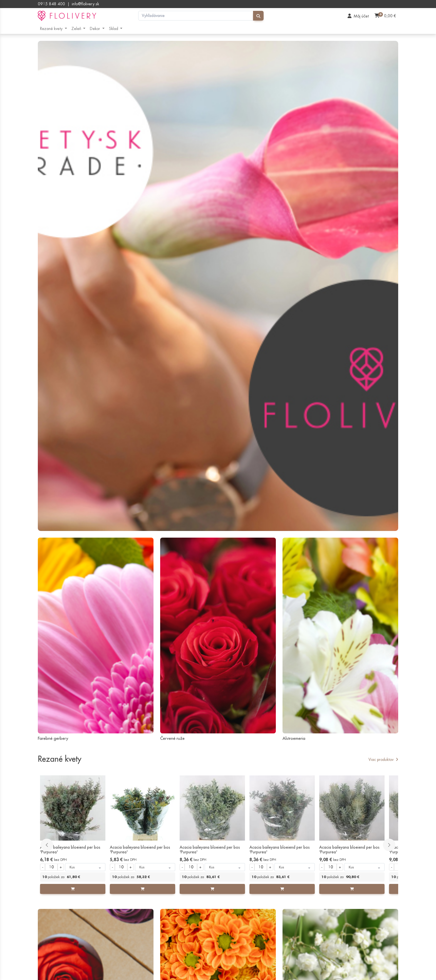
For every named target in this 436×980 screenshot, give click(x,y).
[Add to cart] (73, 889)
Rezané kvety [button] (52, 29)
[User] (358, 16)
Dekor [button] (96, 29)
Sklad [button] (114, 29)
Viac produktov (383, 760)
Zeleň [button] (77, 29)
